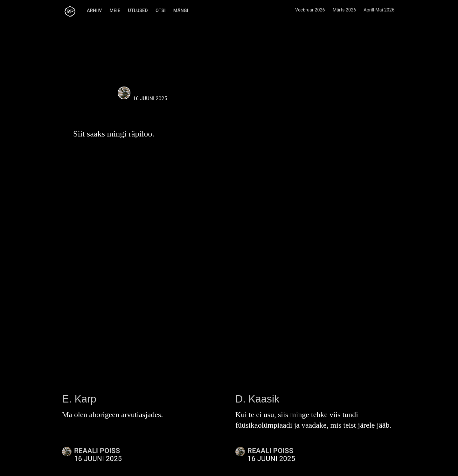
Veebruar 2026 (310, 10)
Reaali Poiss (152, 91)
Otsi (160, 11)
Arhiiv (93, 11)
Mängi (180, 11)
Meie (114, 11)
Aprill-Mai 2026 (379, 10)
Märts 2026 (344, 10)
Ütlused (137, 11)
